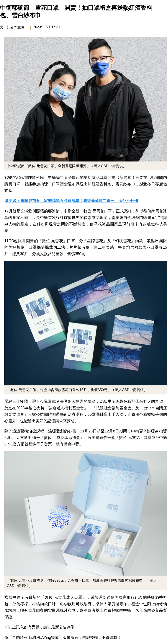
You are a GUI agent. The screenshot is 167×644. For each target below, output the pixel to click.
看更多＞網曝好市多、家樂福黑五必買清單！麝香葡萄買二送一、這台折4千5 (72, 201)
